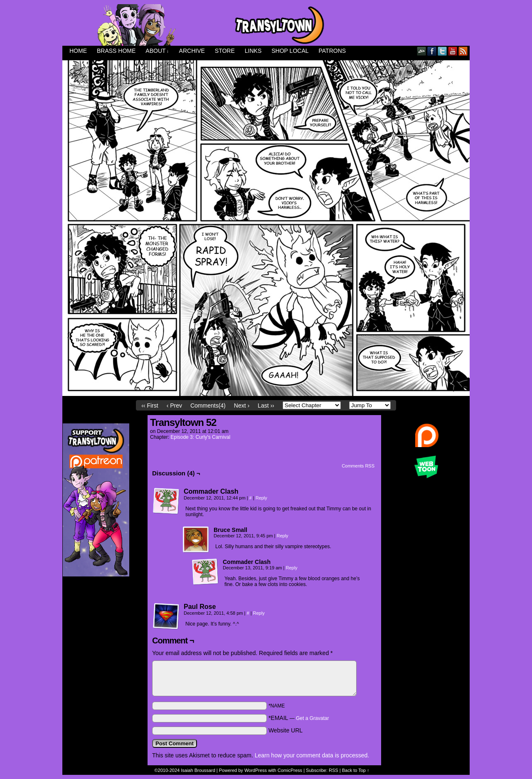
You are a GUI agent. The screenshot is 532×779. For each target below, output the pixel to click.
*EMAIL (299, 718)
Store (225, 51)
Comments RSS (358, 466)
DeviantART (422, 51)
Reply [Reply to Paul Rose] (259, 613)
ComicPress (290, 770)
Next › (242, 406)
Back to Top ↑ (356, 770)
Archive (192, 51)
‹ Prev (174, 406)
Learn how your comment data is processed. (312, 755)
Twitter (442, 51)
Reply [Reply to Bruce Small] (282, 536)
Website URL (286, 730)
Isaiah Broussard (198, 770)
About (157, 51)
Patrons (332, 51)
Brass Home (116, 51)
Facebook (432, 51)
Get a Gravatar (312, 718)
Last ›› (266, 406)
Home (78, 51)
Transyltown (266, 25)
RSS (463, 51)
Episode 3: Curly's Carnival (200, 437)
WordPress (256, 770)
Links (253, 51)
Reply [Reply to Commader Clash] (261, 498)
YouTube (453, 51)
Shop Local (290, 51)
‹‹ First (150, 406)
